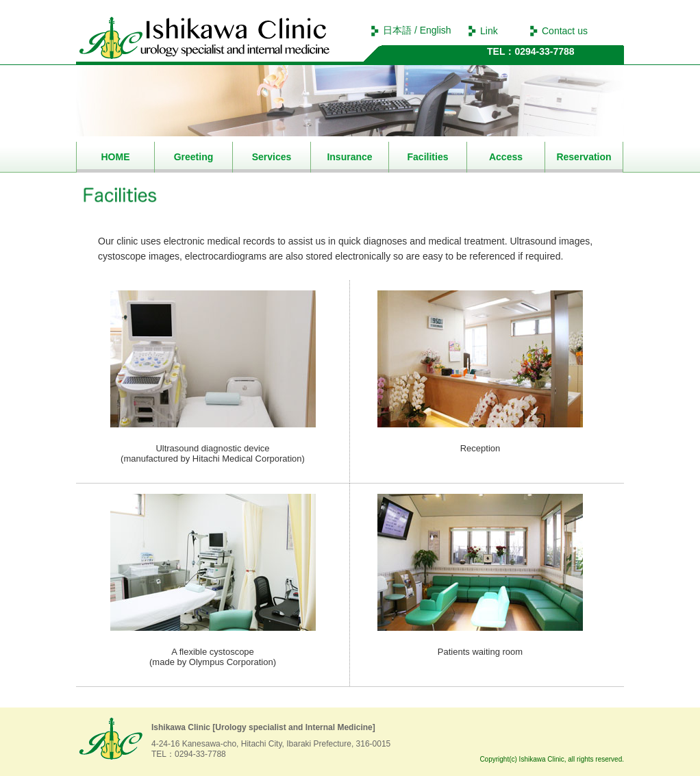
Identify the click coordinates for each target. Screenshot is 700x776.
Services (272, 157)
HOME (116, 157)
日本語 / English (417, 30)
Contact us (565, 31)
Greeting (194, 157)
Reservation (584, 157)
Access (506, 157)
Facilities (428, 157)
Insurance (349, 157)
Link (489, 31)
